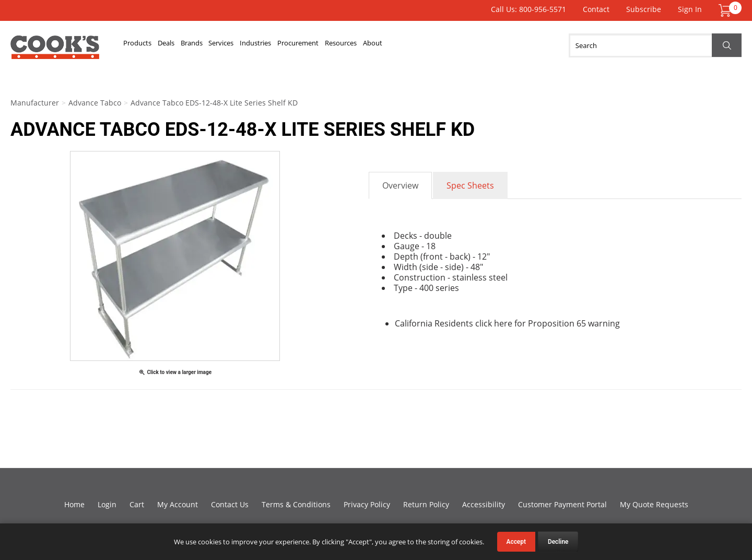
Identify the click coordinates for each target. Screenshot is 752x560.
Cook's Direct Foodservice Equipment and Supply (55, 51)
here (503, 323)
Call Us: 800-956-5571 (528, 9)
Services (277, 45)
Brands (231, 45)
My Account (178, 504)
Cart (137, 504)
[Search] (655, 45)
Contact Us (230, 504)
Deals (191, 45)
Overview (400, 185)
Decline (558, 542)
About (502, 45)
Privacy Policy (367, 504)
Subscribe (644, 9)
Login (107, 504)
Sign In (690, 9)
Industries (329, 45)
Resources (454, 45)
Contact (596, 9)
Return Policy (426, 504)
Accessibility (484, 504)
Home (74, 504)
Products (146, 45)
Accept (516, 542)
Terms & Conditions (296, 504)
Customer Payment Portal (562, 504)
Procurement (391, 45)
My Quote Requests (654, 504)
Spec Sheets (470, 185)
